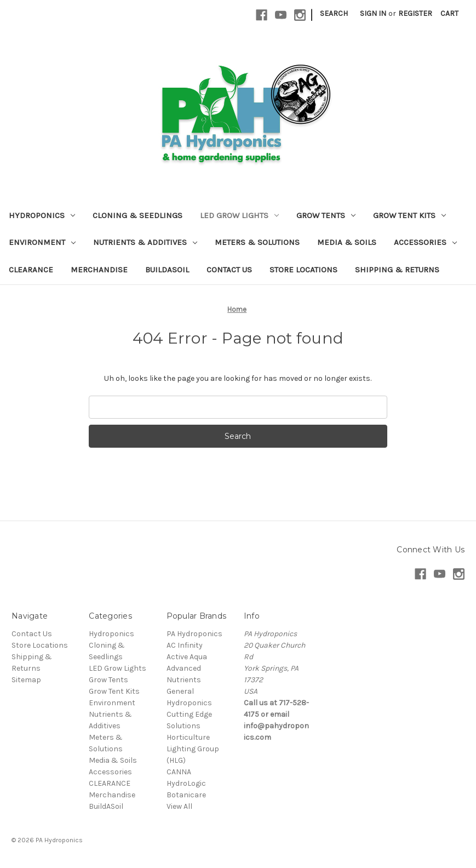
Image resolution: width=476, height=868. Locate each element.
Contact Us (229, 270)
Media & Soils (347, 242)
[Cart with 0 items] (449, 13)
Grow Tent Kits (409, 215)
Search (334, 13)
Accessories (425, 242)
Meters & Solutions (257, 242)
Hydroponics (42, 215)
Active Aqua (187, 657)
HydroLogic (186, 783)
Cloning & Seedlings (137, 215)
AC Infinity (185, 645)
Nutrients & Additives (145, 242)
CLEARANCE (31, 270)
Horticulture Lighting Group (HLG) (193, 749)
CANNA (179, 772)
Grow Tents (326, 215)
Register (415, 13)
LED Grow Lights (239, 215)
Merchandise (99, 270)
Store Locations (303, 270)
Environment (42, 242)
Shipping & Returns (397, 270)
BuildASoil (167, 270)
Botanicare (186, 795)
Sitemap (26, 680)
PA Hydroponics (194, 634)
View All (179, 806)
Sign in (373, 13)
